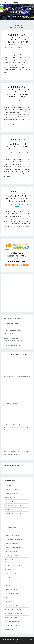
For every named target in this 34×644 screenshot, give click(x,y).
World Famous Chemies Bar (13, 613)
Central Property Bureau (13, 621)
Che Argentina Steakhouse (13, 594)
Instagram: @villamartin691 (12, 345)
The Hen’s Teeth (10, 570)
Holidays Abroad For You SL (13, 536)
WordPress (23, 640)
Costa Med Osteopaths (12, 494)
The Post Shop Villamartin (13, 505)
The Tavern (8, 598)
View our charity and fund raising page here (17, 471)
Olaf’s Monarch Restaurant (13, 574)
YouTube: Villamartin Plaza (12, 343)
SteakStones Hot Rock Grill (13, 578)
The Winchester (10, 520)
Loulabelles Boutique (12, 490)
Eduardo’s (8, 486)
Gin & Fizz (8, 586)
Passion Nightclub (11, 501)
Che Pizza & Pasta (11, 582)
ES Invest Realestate (11, 524)
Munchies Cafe (9, 629)
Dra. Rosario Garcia (11, 556)
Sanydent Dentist (10, 509)
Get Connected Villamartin (13, 532)
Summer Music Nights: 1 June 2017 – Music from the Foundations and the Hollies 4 (17, 40)
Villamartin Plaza (10, 2)
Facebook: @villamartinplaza (13, 341)
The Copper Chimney (11, 605)
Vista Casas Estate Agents (13, 609)
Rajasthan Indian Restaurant (14, 548)
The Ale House (9, 602)
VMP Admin (25, 48)
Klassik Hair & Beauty (12, 498)
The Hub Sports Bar (11, 625)
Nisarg (17, 642)
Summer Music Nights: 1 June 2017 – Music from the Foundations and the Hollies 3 (17, 92)
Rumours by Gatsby (11, 590)
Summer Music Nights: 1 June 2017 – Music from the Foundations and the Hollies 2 (17, 144)
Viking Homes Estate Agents (14, 540)
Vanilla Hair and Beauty (12, 617)
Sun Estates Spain (11, 528)
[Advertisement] (17, 293)
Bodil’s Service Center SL (13, 566)
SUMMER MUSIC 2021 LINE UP (13, 319)
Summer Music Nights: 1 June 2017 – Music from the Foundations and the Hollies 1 (17, 196)
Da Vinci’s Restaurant (12, 544)
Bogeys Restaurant (11, 552)
